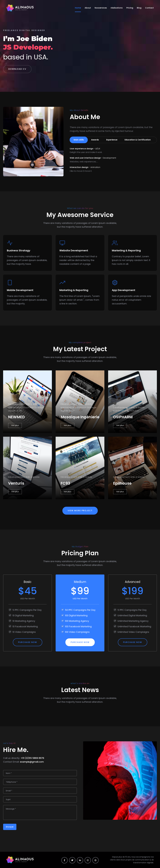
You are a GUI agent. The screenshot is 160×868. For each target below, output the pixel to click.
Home (78, 8)
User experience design (85, 149)
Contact (149, 8)
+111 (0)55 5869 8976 (32, 758)
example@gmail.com (32, 762)
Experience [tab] (113, 140)
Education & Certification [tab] (139, 140)
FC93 (65, 483)
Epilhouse (122, 483)
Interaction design (85, 167)
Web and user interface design (93, 158)
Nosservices (101, 8)
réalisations (117, 8)
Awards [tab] (96, 140)
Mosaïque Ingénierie (80, 417)
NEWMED (16, 417)
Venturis (16, 483)
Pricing (130, 8)
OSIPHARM (123, 417)
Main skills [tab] (79, 140)
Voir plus (15, 425)
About (88, 8)
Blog (139, 8)
